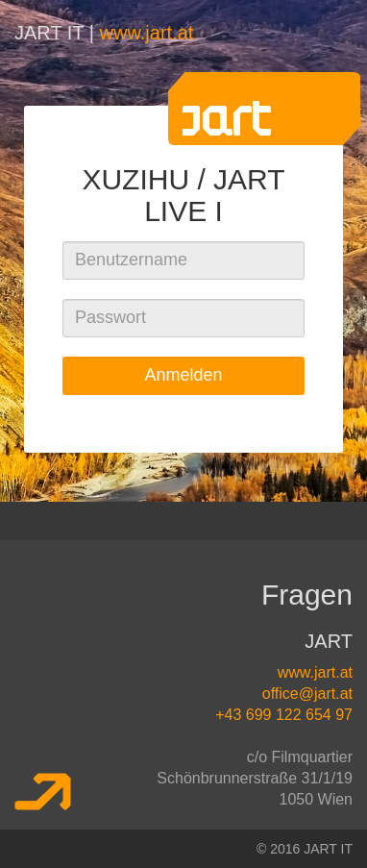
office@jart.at (307, 694)
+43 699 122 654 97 (284, 715)
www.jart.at (147, 33)
